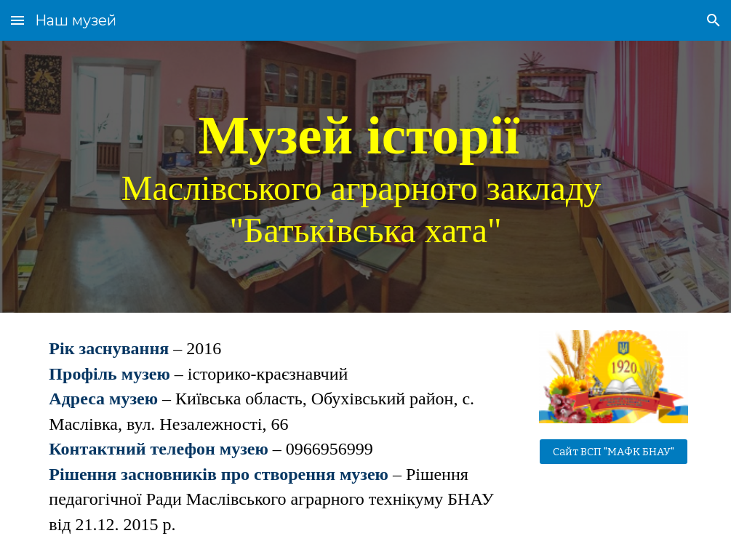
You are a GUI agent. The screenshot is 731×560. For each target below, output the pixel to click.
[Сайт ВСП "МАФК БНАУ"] (614, 451)
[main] (365, 177)
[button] (17, 20)
